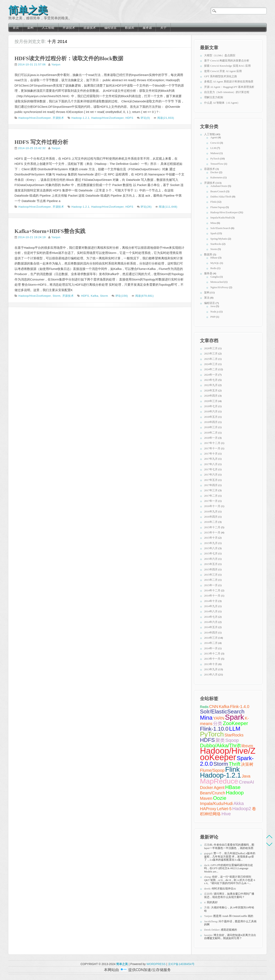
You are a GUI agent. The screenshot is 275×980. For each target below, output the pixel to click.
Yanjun (56, 64)
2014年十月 (211, 601)
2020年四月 (211, 396)
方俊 (207, 907)
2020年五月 (211, 390)
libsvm (247, 746)
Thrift (234, 764)
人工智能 (48, 28)
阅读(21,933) (166, 118)
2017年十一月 (212, 448)
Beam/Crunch (218, 191)
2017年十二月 (212, 443)
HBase (214, 258)
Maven (206, 798)
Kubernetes (216, 177)
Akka (239, 803)
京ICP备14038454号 (181, 964)
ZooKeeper (235, 723)
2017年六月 (211, 475)
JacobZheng (211, 921)
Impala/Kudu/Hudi (221, 217)
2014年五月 (211, 627)
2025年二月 (211, 359)
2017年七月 (211, 469)
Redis (213, 268)
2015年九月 (211, 543)
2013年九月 (211, 669)
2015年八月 (211, 548)
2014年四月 (211, 633)
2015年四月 (211, 569)
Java (213, 306)
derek (207, 889)
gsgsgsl (208, 853)
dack (207, 865)
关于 (163, 28)
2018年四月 (211, 422)
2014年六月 (211, 622)
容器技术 (90, 28)
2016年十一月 (212, 506)
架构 (30, 28)
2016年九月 (211, 511)
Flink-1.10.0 (214, 729)
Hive (226, 814)
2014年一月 (211, 648)
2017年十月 (211, 454)
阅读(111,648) (168, 207)
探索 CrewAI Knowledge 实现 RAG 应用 (227, 66)
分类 (218, 723)
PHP (213, 317)
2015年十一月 (212, 532)
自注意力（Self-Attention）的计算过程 (227, 92)
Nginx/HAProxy (219, 287)
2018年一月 (211, 438)
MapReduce (219, 781)
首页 (16, 28)
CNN (214, 707)
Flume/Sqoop (218, 207)
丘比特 (208, 894)
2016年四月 (211, 517)
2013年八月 (211, 674)
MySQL (215, 263)
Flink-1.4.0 (240, 707)
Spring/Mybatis (219, 239)
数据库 (130, 28)
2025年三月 (211, 353)
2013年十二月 (212, 654)
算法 (207, 298)
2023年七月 (211, 380)
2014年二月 (211, 643)
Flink (213, 202)
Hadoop (235, 793)
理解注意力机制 (214, 97)
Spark (213, 233)
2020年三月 (211, 401)
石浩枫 (208, 845)
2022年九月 (211, 385)
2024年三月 (211, 364)
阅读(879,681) (145, 296)
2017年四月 (211, 485)
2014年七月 (211, 617)
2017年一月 (211, 501)
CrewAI (215, 143)
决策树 (247, 764)
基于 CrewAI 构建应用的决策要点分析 (227, 61)
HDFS (129, 118)
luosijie (208, 935)
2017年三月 (211, 490)
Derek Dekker (212, 930)
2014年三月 (211, 638)
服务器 (147, 28)
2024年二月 (211, 369)
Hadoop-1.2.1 (81, 118)
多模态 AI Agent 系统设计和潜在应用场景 (229, 81)
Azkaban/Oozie (219, 186)
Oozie (220, 798)
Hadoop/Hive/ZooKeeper (35, 118)
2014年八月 (211, 611)
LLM (213, 148)
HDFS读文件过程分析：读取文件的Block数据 (69, 58)
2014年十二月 (212, 590)
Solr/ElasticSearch (220, 228)
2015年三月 (211, 575)
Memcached (217, 282)
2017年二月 (211, 496)
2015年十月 (211, 538)
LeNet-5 (224, 809)
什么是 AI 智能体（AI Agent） (222, 103)
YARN (219, 718)
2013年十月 (211, 664)
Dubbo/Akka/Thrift (221, 197)
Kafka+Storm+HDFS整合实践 (50, 231)
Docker (214, 172)
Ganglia (215, 277)
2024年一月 (211, 375)
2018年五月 (211, 417)
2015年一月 (211, 585)
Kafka (95, 296)
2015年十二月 (212, 527)
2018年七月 (211, 406)
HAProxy (208, 809)
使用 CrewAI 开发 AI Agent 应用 (223, 71)
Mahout (215, 153)
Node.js (215, 312)
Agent (214, 137)
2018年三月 (211, 427)
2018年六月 (211, 411)
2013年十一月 (212, 659)
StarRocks (216, 244)
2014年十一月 (212, 596)
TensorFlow (217, 164)
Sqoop (232, 740)
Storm (57, 296)
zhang (207, 877)
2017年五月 (211, 480)
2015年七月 (211, 553)
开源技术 (69, 28)
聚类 (220, 740)
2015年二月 (211, 580)
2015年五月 (211, 564)
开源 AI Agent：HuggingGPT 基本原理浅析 (229, 87)
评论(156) (122, 296)
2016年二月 (211, 522)
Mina (213, 223)
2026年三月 (211, 348)
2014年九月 (211, 606)
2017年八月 (211, 464)
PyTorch (215, 159)
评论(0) (145, 118)
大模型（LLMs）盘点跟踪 (220, 55)
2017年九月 (211, 459)
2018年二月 (211, 433)
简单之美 (28, 9)
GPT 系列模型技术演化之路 (221, 76)
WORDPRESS (156, 964)
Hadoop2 (242, 809)
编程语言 (110, 28)
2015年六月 (211, 559)
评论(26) (146, 207)
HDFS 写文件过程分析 (41, 142)
